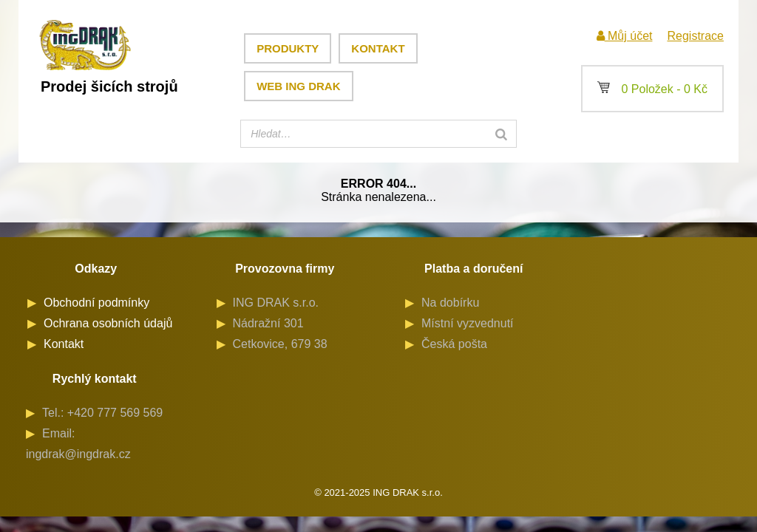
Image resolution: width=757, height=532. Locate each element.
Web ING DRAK (298, 86)
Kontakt (378, 48)
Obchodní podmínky (96, 303)
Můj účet (625, 36)
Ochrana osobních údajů (108, 323)
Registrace (695, 36)
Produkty (288, 48)
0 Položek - (652, 89)
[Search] (501, 134)
